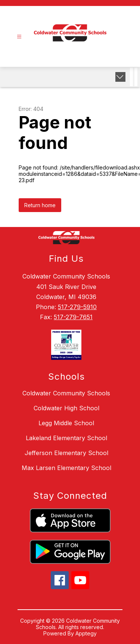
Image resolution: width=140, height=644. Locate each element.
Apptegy (86, 633)
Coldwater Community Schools (66, 393)
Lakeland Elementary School (66, 438)
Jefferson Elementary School (66, 453)
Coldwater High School (66, 408)
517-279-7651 (73, 317)
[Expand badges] (120, 77)
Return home (40, 205)
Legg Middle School (66, 423)
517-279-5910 (77, 307)
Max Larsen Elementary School (66, 468)
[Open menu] (19, 37)
